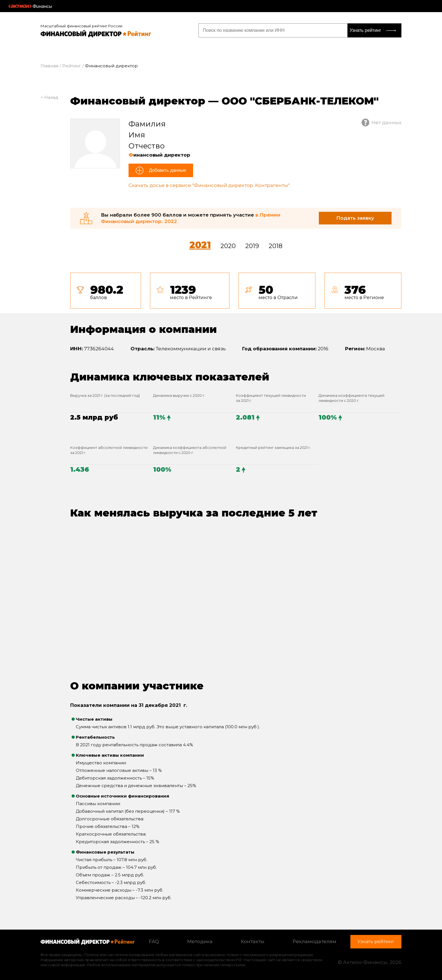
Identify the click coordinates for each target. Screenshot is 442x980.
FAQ (154, 941)
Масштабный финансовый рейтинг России (81, 26)
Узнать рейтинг (365, 30)
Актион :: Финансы (30, 6)
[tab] (236, 291)
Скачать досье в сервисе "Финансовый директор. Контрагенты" (209, 185)
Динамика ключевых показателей (170, 377)
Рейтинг (72, 66)
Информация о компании (143, 329)
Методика (200, 941)
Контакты (253, 941)
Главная (49, 66)
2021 (200, 245)
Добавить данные (167, 170)
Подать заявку (355, 218)
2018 (276, 246)
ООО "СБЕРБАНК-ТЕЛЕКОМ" (300, 101)
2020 (228, 246)
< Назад (49, 97)
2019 (252, 246)
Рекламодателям (314, 941)
